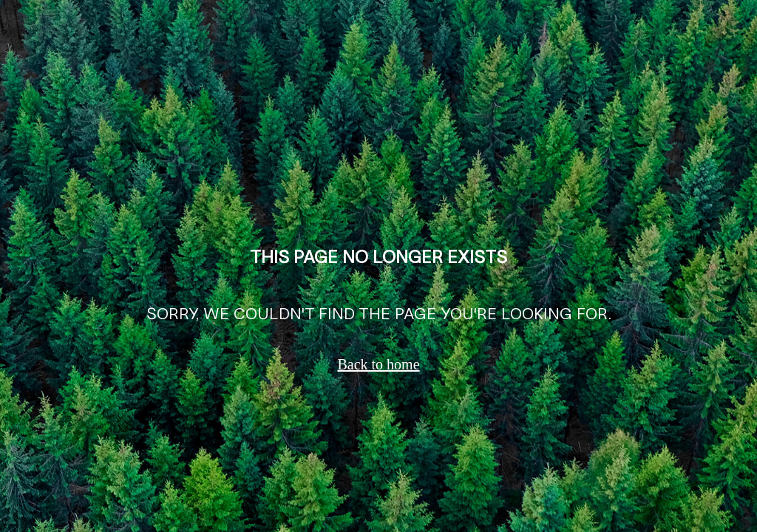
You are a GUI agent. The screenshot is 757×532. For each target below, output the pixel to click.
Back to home (378, 364)
